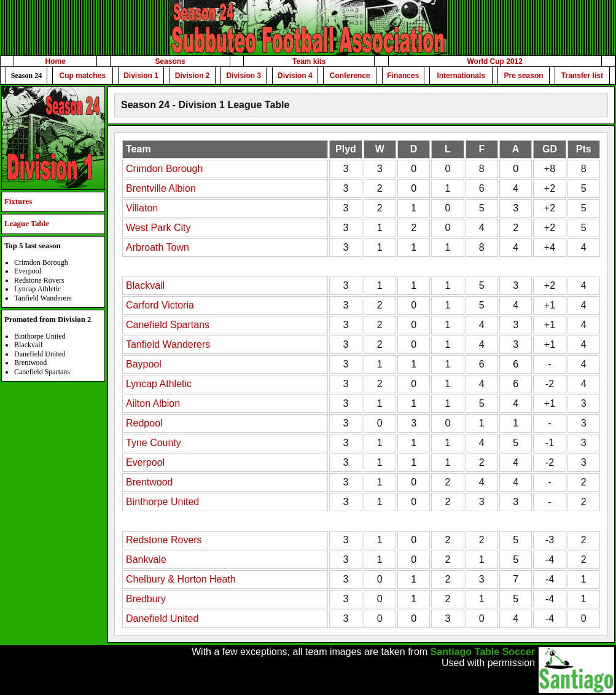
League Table (27, 224)
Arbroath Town (158, 247)
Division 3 (244, 76)
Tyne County (154, 443)
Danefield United (162, 618)
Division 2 (193, 76)
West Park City (158, 228)
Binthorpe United (162, 502)
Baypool (144, 364)
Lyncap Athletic (159, 384)
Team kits (309, 61)
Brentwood (150, 482)
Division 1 (141, 76)
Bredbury (146, 599)
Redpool (144, 423)
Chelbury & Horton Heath (181, 579)
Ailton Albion (153, 403)
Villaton (142, 208)
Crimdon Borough (164, 169)
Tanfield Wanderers (168, 344)
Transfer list (582, 76)
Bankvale (146, 560)
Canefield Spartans (168, 325)
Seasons (170, 61)
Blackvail (145, 285)
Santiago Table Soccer (483, 652)
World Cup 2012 (494, 61)
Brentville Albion (161, 188)
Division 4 (295, 76)
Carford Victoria (160, 305)
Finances (403, 76)
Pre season (524, 76)
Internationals (461, 76)
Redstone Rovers (164, 540)
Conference (350, 76)
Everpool (145, 462)
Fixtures (18, 202)
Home (56, 61)
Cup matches (83, 76)
